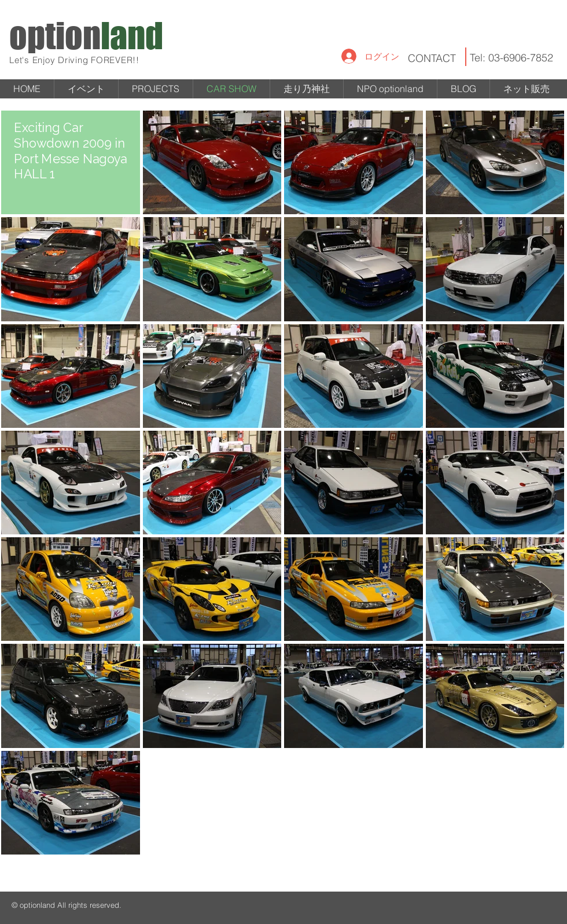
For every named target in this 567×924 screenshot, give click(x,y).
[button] (156, 89)
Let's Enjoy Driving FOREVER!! (74, 60)
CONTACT (432, 58)
